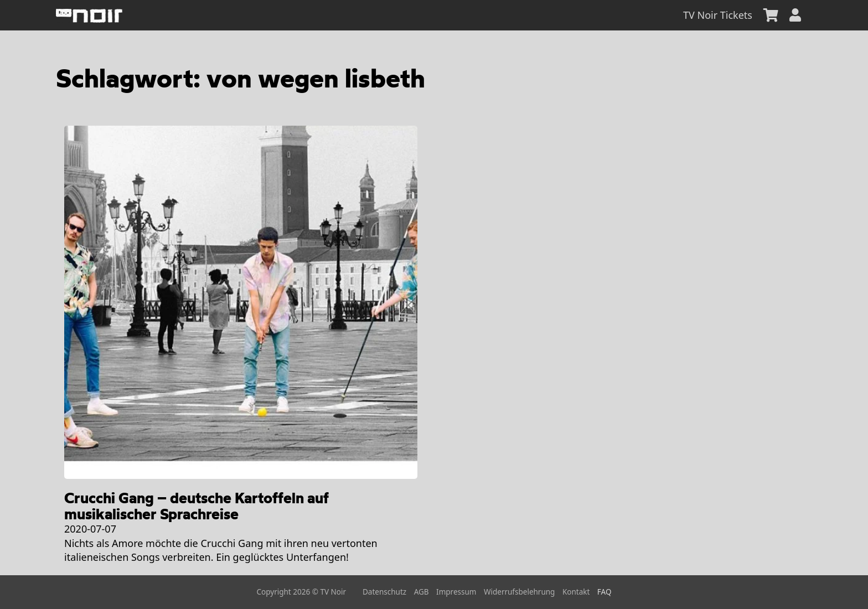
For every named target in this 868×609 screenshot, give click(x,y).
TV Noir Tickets (718, 15)
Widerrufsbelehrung (519, 592)
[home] (89, 15)
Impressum (456, 592)
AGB (422, 592)
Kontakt (576, 592)
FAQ (604, 592)
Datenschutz (384, 592)
